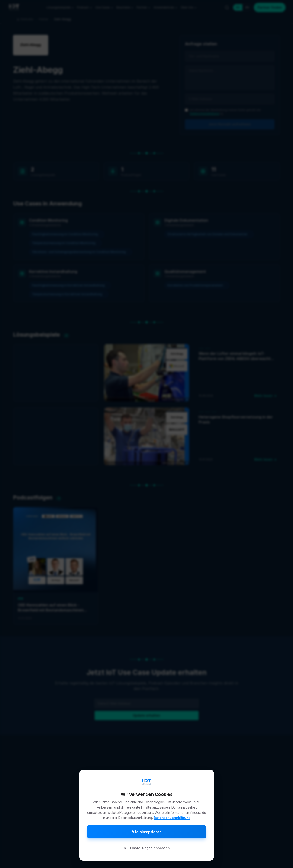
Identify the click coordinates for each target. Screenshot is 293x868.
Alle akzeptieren (147, 832)
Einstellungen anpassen (146, 848)
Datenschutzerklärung (172, 818)
